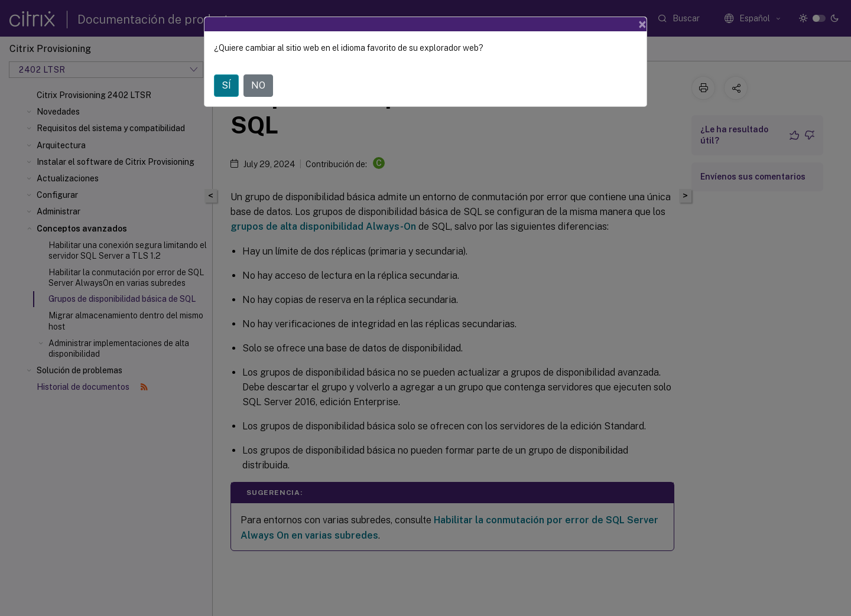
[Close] (642, 24)
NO (258, 85)
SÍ (226, 85)
